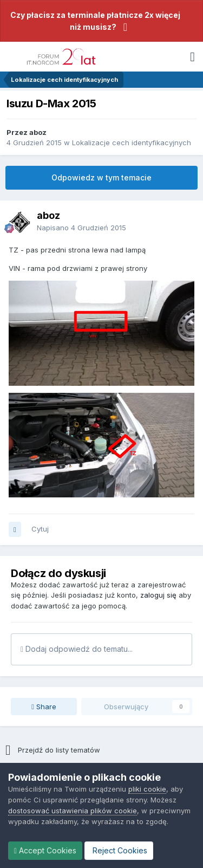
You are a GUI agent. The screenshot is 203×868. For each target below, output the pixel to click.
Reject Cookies (119, 850)
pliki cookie (147, 789)
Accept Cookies (45, 850)
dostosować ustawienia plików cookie (73, 811)
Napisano (81, 228)
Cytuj (40, 529)
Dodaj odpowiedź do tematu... (77, 649)
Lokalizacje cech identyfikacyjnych (132, 142)
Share (44, 707)
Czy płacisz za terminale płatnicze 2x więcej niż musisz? (95, 21)
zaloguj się (158, 595)
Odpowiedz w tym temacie (101, 177)
